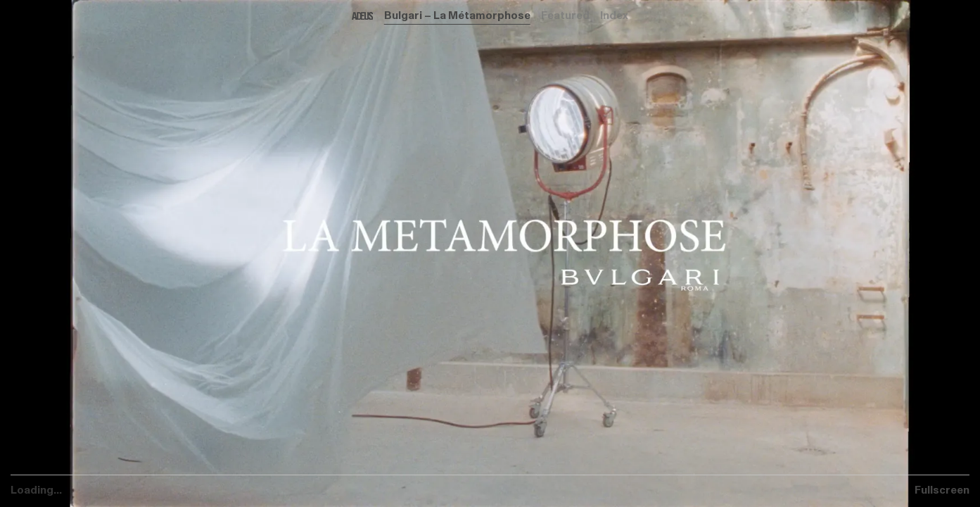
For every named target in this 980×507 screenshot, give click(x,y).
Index (614, 15)
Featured (565, 15)
